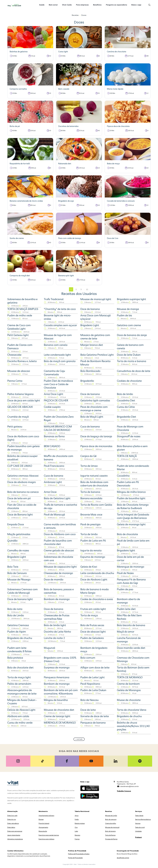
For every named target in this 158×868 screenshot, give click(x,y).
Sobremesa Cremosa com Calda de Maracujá (22, 591)
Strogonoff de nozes (129, 436)
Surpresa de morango (57, 667)
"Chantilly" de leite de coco (60, 309)
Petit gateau (15, 426)
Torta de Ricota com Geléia (96, 505)
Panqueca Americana (57, 677)
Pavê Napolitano (90, 684)
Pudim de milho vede (20, 315)
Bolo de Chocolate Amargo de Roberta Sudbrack (133, 506)
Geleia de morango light (131, 524)
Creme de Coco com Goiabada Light (19, 327)
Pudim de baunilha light (131, 498)
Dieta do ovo (12, 819)
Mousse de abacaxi (19, 371)
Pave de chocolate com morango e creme (94, 408)
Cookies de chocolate (129, 381)
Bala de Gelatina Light (57, 498)
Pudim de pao (125, 589)
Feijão (77, 819)
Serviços (139, 811)
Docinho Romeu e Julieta (22, 361)
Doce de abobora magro (22, 482)
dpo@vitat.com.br (123, 858)
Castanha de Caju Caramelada (54, 373)
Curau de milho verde (20, 723)
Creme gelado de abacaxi (59, 550)
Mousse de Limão (111, 816)
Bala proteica (15, 658)
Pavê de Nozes (125, 573)
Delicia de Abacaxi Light (21, 710)
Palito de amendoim (19, 684)
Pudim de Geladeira (92, 638)
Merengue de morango (131, 567)
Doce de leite (88, 710)
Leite (76, 831)
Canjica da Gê (88, 456)
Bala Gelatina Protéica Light (97, 355)
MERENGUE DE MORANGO (60, 723)
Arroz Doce (50, 492)
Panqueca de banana (93, 723)
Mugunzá (49, 648)
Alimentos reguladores (15, 839)
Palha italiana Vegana (20, 394)
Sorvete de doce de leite (95, 716)
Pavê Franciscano (54, 466)
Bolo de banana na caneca (23, 492)
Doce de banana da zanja (132, 335)
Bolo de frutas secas (92, 625)
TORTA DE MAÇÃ (127, 456)
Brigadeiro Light (90, 325)
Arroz (77, 816)
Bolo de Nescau (89, 700)
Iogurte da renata (91, 550)
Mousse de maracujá (112, 827)
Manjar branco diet (92, 345)
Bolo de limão (125, 394)
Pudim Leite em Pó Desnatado (128, 484)
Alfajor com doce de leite (95, 667)
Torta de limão (89, 534)
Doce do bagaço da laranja (96, 436)
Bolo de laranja (110, 831)
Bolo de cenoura (111, 819)
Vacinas (138, 823)
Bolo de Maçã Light (92, 417)
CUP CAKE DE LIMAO (20, 466)
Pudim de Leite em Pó (93, 541)
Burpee (41, 819)
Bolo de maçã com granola (60, 361)
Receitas (75, 15)
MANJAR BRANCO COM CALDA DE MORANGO (58, 428)
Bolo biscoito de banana (131, 625)
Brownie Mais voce (91, 514)
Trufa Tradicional (54, 299)
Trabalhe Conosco (124, 791)
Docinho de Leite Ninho (57, 632)
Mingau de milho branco (131, 492)
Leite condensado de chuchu (97, 573)
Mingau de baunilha (56, 700)
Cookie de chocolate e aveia (97, 599)
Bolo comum (88, 658)
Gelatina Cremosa (18, 625)
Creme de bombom (128, 684)
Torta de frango (110, 835)
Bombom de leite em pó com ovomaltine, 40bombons (61, 692)
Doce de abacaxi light (93, 632)
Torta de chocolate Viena (132, 710)
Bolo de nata (15, 609)
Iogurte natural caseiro (94, 476)
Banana (77, 835)
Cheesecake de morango (58, 573)
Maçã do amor (126, 632)
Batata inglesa (80, 823)
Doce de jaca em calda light (24, 400)
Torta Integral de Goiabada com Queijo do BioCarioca (133, 516)
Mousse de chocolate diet (59, 710)
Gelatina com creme (129, 325)
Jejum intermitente (14, 835)
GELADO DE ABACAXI (20, 407)
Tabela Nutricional (82, 811)
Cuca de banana (90, 426)
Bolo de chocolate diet (20, 667)
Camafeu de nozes (18, 550)
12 (87, 289)
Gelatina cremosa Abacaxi (23, 476)
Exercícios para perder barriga (49, 835)
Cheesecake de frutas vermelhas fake (57, 617)
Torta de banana (90, 492)
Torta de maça (89, 615)
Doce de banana (90, 309)
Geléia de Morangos (129, 690)
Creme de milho (111, 823)
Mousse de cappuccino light (60, 567)
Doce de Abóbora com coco (60, 534)
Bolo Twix (13, 567)
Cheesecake (14, 355)
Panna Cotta (15, 381)
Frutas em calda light (93, 609)
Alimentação (12, 811)
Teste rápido (139, 816)
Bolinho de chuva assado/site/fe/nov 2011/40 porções (133, 726)
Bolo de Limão (16, 615)
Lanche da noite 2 (54, 638)
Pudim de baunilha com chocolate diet (58, 542)
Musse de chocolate (129, 700)
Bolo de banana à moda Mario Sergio (95, 591)
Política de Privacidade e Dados (79, 854)
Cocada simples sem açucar (60, 325)
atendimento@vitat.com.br (129, 786)
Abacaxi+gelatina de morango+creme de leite (22, 692)
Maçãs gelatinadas (19, 534)
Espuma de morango (93, 557)
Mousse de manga (128, 309)
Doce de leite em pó (19, 498)
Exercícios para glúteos (46, 839)
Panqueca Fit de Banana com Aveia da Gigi (131, 581)
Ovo (76, 827)
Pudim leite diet (126, 609)
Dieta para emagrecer (15, 831)
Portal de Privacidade (75, 858)
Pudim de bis (124, 315)
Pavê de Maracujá (54, 514)
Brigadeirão (87, 381)
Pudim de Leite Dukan (93, 690)
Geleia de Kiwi (89, 567)
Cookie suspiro (52, 407)
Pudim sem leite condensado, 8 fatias (19, 649)
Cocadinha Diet (126, 400)
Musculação (43, 831)
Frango (77, 839)
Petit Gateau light (18, 335)
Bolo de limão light (55, 625)
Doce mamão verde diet (131, 648)
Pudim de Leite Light (93, 677)
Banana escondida (91, 498)
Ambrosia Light (53, 482)
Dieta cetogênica (13, 823)
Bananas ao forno (54, 436)
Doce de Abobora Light (94, 579)
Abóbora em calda (18, 716)
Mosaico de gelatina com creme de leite (95, 337)
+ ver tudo (79, 739)
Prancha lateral (44, 823)
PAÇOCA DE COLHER (56, 400)
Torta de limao (89, 466)
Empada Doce (16, 524)
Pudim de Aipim (17, 632)
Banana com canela (56, 345)
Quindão (12, 541)
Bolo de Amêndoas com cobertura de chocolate (94, 484)
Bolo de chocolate (127, 534)
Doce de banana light (20, 599)
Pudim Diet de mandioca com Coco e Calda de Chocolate (58, 384)
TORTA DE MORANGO (130, 677)
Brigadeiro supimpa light (131, 299)
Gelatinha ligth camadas (95, 400)
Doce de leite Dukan (129, 355)
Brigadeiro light (126, 550)
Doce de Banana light (20, 514)
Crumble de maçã (18, 417)
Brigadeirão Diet (126, 417)
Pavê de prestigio (90, 524)
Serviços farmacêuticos (143, 819)
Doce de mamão (54, 579)
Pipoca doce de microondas (96, 446)
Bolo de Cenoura (17, 573)
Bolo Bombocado (90, 371)
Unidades (138, 831)
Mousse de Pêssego (19, 579)
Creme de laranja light (57, 716)
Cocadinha (123, 476)
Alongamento (43, 827)
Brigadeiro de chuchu (20, 638)
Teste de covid (140, 827)
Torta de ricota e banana (132, 361)
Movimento (43, 811)
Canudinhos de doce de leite (134, 371)
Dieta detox (11, 827)
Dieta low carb (12, 816)
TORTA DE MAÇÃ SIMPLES (23, 309)
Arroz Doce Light (54, 394)
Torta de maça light (19, 677)
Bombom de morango (57, 599)
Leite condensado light (57, 355)
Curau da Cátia (126, 407)
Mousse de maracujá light (96, 299)
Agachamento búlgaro (46, 816)
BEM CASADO (52, 446)
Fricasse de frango (111, 839)
